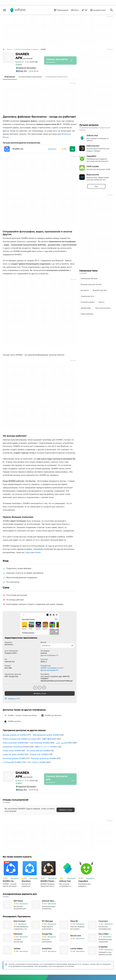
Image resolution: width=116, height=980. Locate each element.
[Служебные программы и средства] (26, 49)
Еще (96, 186)
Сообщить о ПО (12, 699)
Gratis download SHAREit (14, 743)
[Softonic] (18, 10)
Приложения (61, 10)
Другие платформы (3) (49, 655)
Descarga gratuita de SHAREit (44, 758)
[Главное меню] (5, 10)
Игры (75, 10)
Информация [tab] (10, 77)
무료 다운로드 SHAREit (37, 762)
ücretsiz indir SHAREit (39, 754)
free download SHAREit (40, 743)
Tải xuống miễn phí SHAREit (38, 751)
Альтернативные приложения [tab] (30, 77)
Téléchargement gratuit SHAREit (46, 735)
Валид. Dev (21, 71)
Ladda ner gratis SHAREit (13, 754)
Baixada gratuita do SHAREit (15, 735)
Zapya (28, 552)
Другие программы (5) (49, 670)
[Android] (9, 49)
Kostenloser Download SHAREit (16, 747)
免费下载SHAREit (49, 739)
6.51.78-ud (58, 646)
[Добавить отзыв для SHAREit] (31, 62)
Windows (65, 134)
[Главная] (4, 49)
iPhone (6, 137)
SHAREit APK (24, 56)
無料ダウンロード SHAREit (46, 747)
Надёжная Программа (26, 68)
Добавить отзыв (40, 693)
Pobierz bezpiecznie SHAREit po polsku (20, 739)
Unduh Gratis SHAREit (12, 751)
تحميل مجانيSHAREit (64, 743)
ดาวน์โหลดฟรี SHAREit (12, 762)
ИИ (84, 10)
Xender (38, 552)
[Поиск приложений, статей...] (111, 10)
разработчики (98, 10)
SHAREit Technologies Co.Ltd (51, 668)
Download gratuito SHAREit (14, 758)
